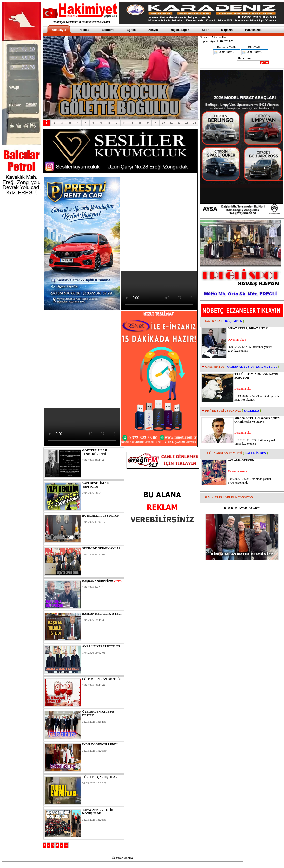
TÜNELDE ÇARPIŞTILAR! (100, 777)
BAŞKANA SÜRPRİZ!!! (98, 581)
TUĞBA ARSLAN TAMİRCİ (224, 453)
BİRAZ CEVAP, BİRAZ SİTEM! (248, 328)
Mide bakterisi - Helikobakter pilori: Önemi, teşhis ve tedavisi (257, 420)
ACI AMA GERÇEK (241, 460)
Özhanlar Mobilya (123, 858)
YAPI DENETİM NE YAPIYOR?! (95, 485)
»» (66, 845)
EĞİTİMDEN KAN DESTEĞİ (101, 679)
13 (187, 123)
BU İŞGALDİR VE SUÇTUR (101, 516)
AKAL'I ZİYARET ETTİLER (101, 646)
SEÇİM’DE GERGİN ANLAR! (102, 548)
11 (171, 123)
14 (194, 123)
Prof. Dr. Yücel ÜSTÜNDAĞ (223, 411)
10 (163, 123)
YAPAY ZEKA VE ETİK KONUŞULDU (98, 812)
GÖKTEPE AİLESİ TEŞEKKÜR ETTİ (95, 452)
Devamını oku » (237, 340)
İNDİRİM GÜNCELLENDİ (100, 744)
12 (179, 123)
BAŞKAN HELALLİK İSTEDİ (102, 614)
